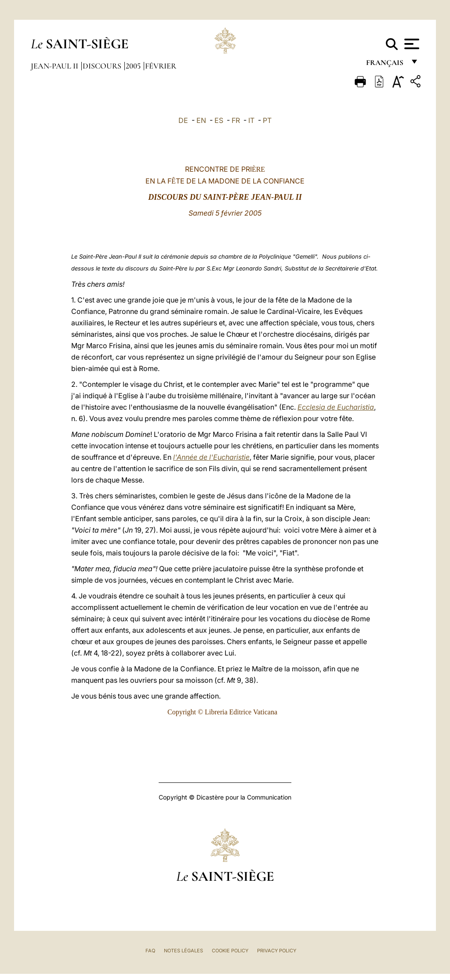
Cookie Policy (230, 951)
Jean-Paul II (55, 66)
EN (201, 120)
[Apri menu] (411, 44)
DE (183, 120)
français (386, 65)
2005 (134, 66)
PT (267, 120)
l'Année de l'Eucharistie (211, 457)
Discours (103, 66)
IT (251, 120)
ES (219, 120)
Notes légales (183, 951)
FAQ (150, 951)
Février (161, 66)
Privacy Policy (277, 951)
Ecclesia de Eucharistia (336, 407)
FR (236, 120)
